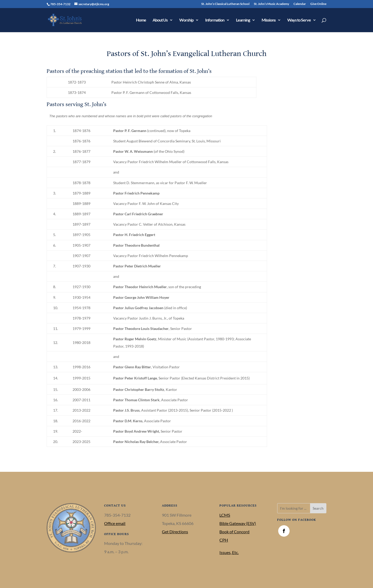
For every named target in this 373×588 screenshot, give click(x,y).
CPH (224, 540)
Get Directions (175, 532)
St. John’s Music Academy (271, 4)
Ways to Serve (299, 20)
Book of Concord (234, 532)
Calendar (300, 4)
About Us (160, 20)
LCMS (225, 515)
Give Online (318, 4)
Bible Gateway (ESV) (238, 523)
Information (215, 20)
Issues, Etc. (229, 552)
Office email (115, 523)
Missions (269, 20)
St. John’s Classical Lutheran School (225, 4)
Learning (243, 20)
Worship (186, 20)
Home (141, 20)
